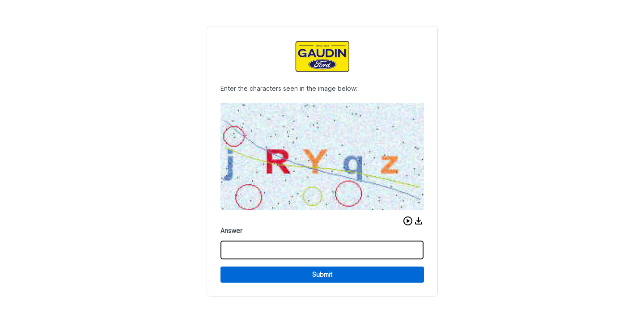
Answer (231, 231)
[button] (408, 221)
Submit (322, 274)
